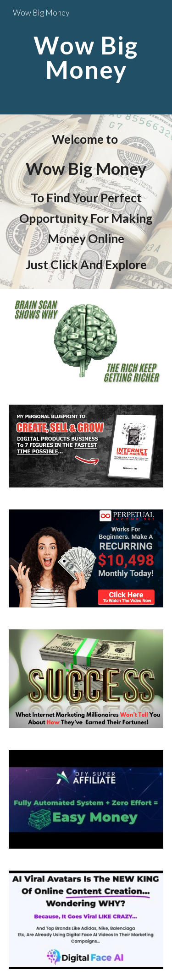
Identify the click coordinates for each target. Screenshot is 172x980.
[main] (86, 57)
